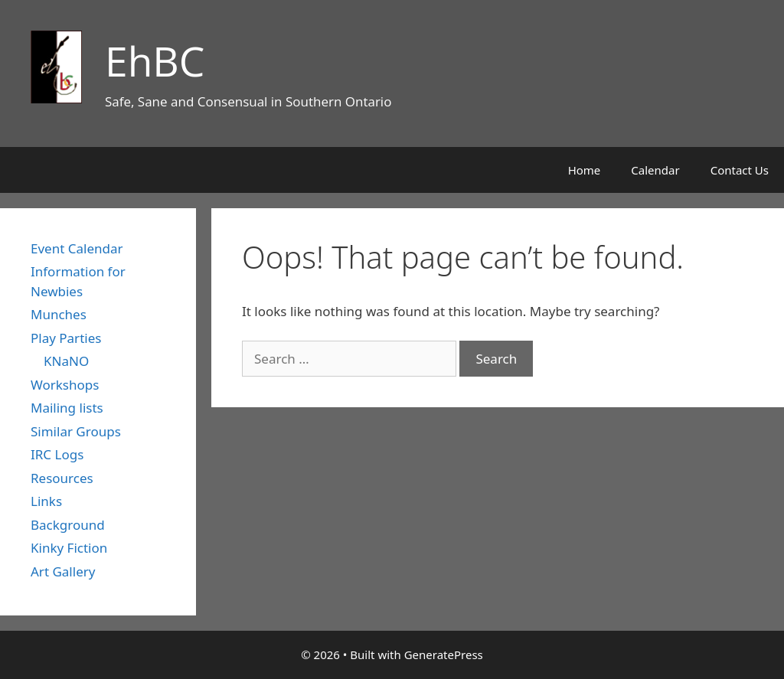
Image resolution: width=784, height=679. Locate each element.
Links (46, 501)
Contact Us (740, 170)
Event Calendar (77, 248)
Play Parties (66, 338)
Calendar (655, 170)
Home (585, 170)
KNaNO (66, 361)
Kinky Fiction (69, 548)
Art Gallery (63, 571)
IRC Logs (57, 454)
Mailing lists (67, 408)
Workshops (65, 385)
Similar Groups (76, 431)
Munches (59, 314)
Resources (62, 478)
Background (68, 525)
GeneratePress (444, 655)
